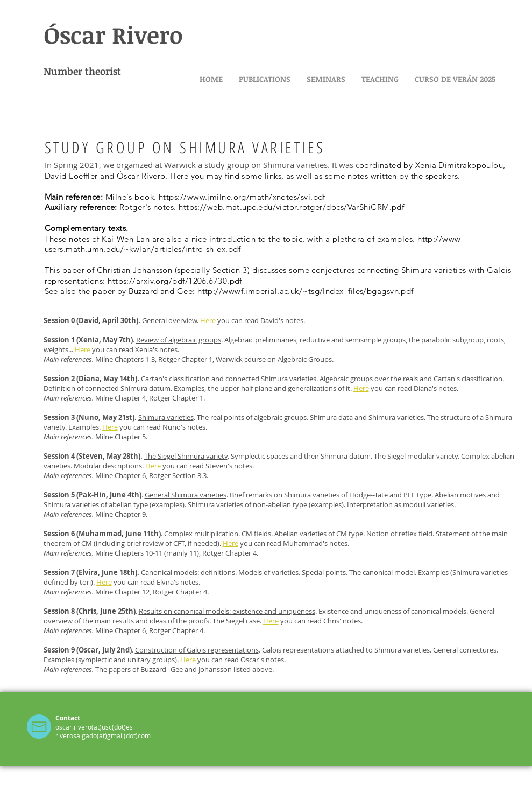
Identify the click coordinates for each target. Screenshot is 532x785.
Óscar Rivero (113, 34)
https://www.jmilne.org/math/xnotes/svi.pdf (242, 197)
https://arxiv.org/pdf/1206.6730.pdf (175, 281)
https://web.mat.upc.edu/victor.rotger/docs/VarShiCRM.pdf (291, 207)
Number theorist (82, 71)
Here (110, 427)
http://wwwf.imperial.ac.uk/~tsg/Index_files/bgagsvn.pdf (306, 291)
